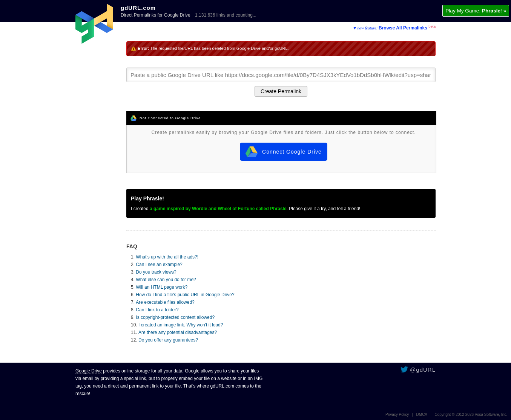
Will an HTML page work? (162, 287)
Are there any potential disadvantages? (178, 332)
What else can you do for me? (166, 280)
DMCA (422, 415)
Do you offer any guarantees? (168, 340)
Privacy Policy (397, 415)
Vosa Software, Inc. (491, 415)
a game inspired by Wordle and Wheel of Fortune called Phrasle (218, 209)
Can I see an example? (159, 265)
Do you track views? (156, 272)
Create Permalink (281, 91)
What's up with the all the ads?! (167, 257)
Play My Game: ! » (476, 11)
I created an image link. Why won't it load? (181, 325)
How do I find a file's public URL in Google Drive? (185, 295)
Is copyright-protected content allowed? (175, 317)
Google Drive (89, 371)
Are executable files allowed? (165, 302)
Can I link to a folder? (157, 310)
